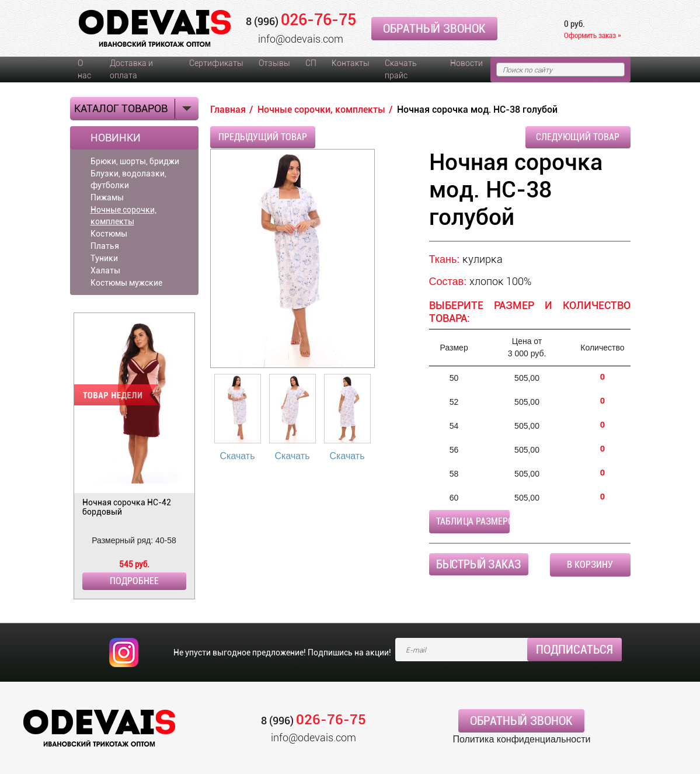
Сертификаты (216, 63)
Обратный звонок (434, 29)
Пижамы (107, 197)
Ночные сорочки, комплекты (123, 216)
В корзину (590, 565)
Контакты (351, 63)
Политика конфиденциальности (521, 739)
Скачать (238, 456)
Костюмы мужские (126, 283)
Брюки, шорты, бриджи (135, 161)
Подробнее (134, 581)
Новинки (116, 138)
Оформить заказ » (593, 35)
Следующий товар (578, 137)
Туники (104, 258)
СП (311, 63)
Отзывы (274, 63)
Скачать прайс (401, 69)
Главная (228, 110)
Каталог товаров (121, 108)
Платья (105, 246)
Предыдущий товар (263, 137)
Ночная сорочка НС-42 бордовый (127, 507)
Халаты (105, 270)
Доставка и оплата (131, 69)
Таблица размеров (473, 521)
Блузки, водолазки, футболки (128, 179)
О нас (84, 69)
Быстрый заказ (479, 564)
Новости (466, 63)
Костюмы (109, 234)
